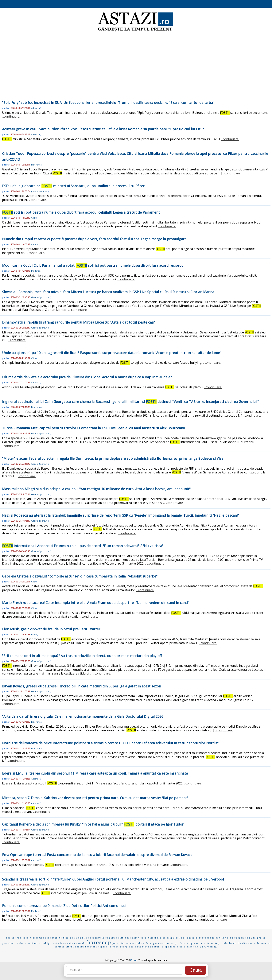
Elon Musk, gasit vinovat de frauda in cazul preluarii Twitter (51, 629)
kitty (136, 938)
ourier (169, 943)
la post (114, 947)
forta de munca (259, 943)
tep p (219, 943)
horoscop (99, 942)
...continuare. (11, 116)
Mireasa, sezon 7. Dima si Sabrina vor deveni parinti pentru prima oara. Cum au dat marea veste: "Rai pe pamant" (95, 798)
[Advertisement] (135, 71)
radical (135, 943)
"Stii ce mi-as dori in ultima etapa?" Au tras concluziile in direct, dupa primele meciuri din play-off (82, 656)
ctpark (103, 947)
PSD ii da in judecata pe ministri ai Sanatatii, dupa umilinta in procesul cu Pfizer (73, 186)
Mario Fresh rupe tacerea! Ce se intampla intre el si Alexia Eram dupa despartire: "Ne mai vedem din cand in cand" (96, 603)
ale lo (228, 943)
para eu (158, 943)
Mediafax (36, 271)
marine (57, 938)
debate (22, 943)
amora (70, 947)
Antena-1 (36, 382)
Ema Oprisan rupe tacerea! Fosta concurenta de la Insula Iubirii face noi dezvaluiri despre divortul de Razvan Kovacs (97, 855)
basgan (239, 938)
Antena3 (35, 244)
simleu (124, 943)
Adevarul (36, 108)
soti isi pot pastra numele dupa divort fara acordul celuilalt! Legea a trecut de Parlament (81, 212)
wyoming (211, 947)
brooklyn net (48, 943)
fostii (10, 938)
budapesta (142, 947)
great (195, 943)
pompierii (9, 943)
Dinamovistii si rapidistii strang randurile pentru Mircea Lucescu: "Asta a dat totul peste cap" (79, 322)
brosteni (91, 947)
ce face (147, 943)
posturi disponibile (164, 947)
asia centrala (77, 943)
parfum (33, 943)
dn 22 (199, 947)
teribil (60, 947)
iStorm (134, 960)
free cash (22, 938)
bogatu (110, 938)
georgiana (127, 947)
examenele (124, 938)
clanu (62, 943)
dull (236, 943)
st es (88, 938)
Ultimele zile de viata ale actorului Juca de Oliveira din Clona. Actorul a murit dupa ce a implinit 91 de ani (88, 377)
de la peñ (77, 938)
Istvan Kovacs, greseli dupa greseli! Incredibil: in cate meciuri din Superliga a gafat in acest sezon (82, 686)
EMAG (136, 933)
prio (115, 943)
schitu (80, 947)
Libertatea (36, 165)
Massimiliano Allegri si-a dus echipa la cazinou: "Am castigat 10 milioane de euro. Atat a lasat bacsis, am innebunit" (96, 489)
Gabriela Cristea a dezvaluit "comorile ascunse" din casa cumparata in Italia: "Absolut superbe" (80, 576)
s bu (230, 938)
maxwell (98, 938)
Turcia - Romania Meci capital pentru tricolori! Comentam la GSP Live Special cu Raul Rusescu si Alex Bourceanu (94, 428)
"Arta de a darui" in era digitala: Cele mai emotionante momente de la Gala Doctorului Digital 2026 (83, 716)
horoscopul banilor (212, 938)
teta (66, 938)
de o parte (187, 947)
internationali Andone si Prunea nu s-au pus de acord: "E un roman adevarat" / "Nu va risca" (83, 546)
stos (48, 938)
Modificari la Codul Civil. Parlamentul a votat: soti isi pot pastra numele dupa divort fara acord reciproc (93, 265)
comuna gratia (256, 938)
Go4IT (34, 634)
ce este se (207, 943)
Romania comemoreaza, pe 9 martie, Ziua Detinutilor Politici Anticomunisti (64, 906)
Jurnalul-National (40, 191)
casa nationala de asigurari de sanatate (169, 938)
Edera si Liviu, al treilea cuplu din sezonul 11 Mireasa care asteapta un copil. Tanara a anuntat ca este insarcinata (95, 773)
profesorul (183, 943)
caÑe (244, 943)
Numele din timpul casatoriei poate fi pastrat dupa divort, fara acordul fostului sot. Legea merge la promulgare (94, 239)
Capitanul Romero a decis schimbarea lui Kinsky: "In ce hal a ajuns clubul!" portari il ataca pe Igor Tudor (93, 824)
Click (34, 218)
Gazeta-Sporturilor (41, 297)
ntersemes (37, 938)
